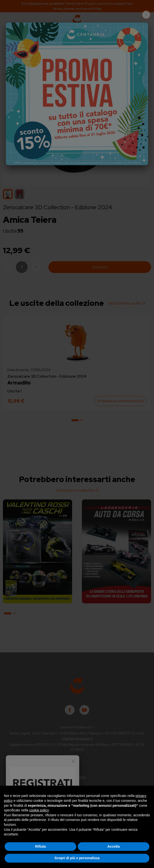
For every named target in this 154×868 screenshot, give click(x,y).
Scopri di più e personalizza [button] (77, 858)
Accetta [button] (114, 846)
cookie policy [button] (39, 810)
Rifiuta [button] (41, 846)
